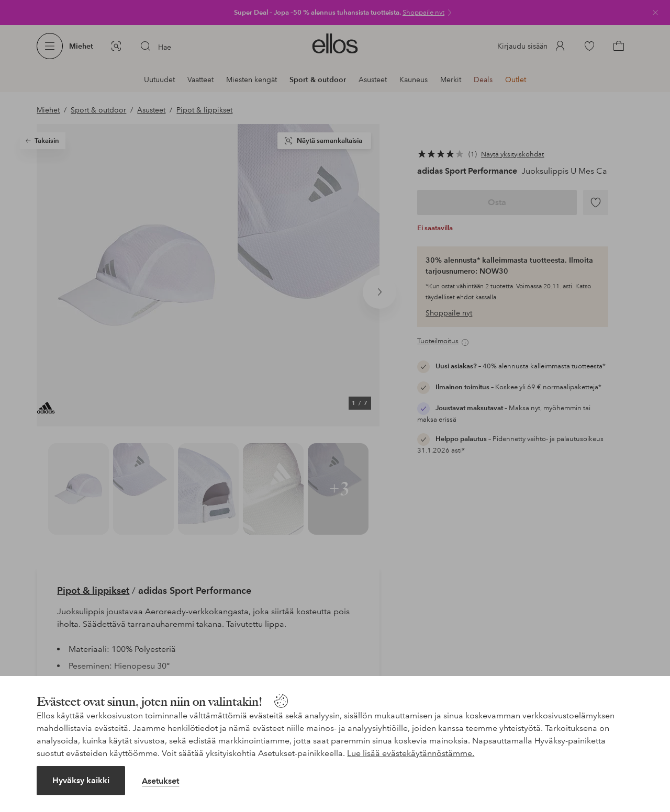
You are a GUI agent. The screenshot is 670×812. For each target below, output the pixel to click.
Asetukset (160, 781)
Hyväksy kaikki (81, 780)
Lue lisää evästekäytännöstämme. (411, 753)
